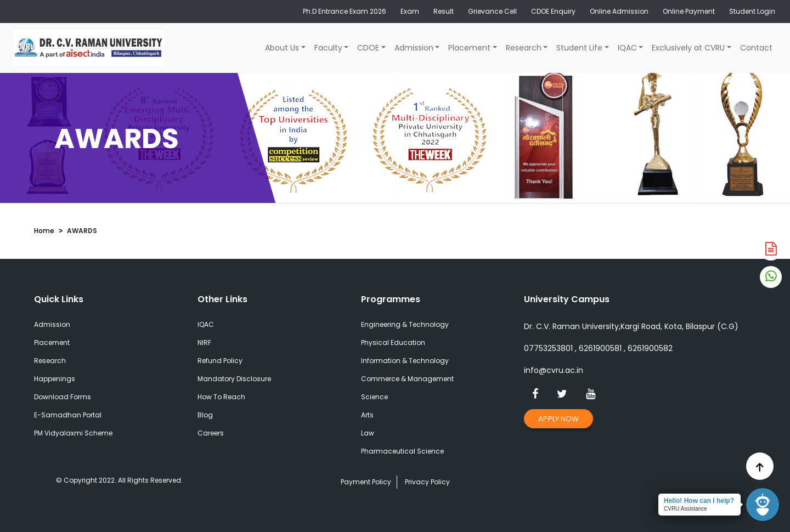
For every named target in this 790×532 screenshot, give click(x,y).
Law (368, 433)
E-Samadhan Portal (68, 415)
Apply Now (558, 419)
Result (444, 11)
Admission (414, 48)
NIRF (204, 343)
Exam (410, 11)
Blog (205, 415)
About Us (282, 48)
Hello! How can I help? (699, 501)
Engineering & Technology (405, 324)
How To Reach (221, 397)
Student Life (579, 48)
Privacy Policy (427, 482)
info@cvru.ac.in (554, 370)
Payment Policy (366, 482)
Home (44, 231)
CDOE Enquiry (553, 11)
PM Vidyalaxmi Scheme (73, 433)
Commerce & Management (407, 379)
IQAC (627, 48)
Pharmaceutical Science (402, 451)
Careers (211, 433)
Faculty (328, 48)
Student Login (752, 11)
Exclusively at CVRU (688, 48)
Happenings (55, 379)
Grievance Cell (492, 11)
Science (374, 397)
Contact (756, 48)
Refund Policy (220, 361)
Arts (367, 415)
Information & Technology (405, 361)
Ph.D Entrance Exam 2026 (345, 11)
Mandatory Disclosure (234, 379)
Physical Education (393, 343)
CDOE (368, 48)
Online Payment (689, 11)
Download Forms (63, 397)
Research (524, 48)
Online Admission (619, 11)
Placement (469, 48)
